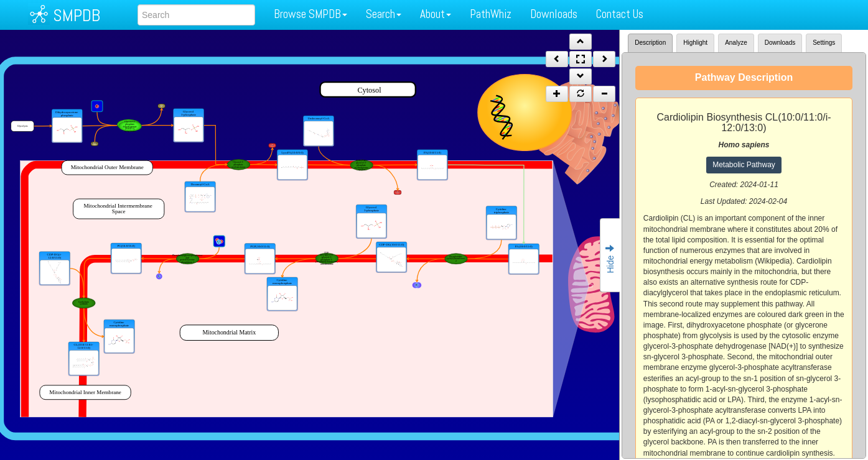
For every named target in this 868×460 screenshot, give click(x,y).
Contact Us (620, 14)
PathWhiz (491, 14)
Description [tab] (650, 43)
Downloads (554, 14)
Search (384, 14)
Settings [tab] (824, 43)
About (436, 14)
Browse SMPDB (310, 14)
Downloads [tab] (780, 43)
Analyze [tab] (736, 43)
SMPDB (77, 15)
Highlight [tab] (695, 43)
